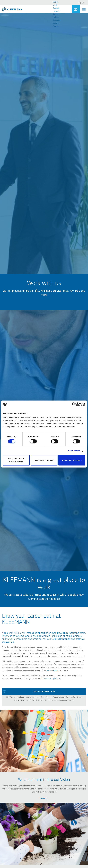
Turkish (56, 17)
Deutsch (56, 8)
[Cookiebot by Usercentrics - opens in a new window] (74, 404)
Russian (56, 14)
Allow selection (44, 460)
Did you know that (44, 692)
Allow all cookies (72, 460)
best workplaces (53, 671)
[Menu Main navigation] (84, 10)
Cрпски (55, 26)
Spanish (56, 23)
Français (56, 11)
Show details (74, 451)
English (55, 2)
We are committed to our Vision (44, 780)
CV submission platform (51, 679)
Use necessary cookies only (16, 460)
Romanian (57, 20)
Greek (55, 5)
